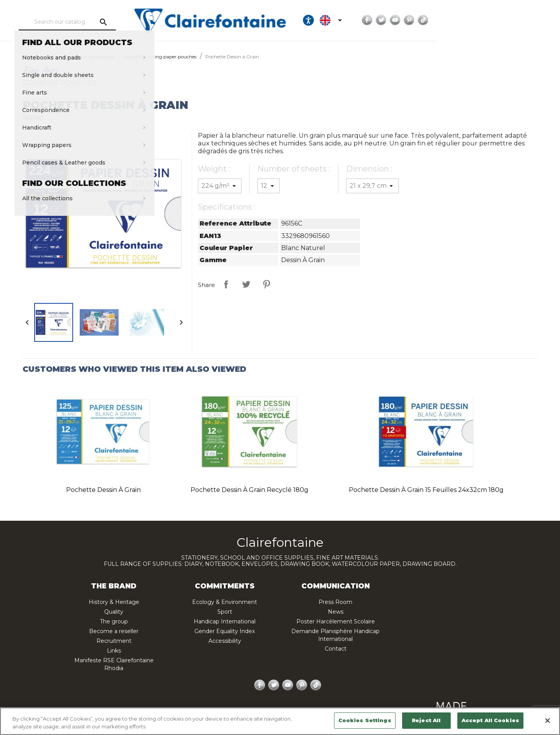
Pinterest (508, 20)
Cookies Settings (365, 720)
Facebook (466, 20)
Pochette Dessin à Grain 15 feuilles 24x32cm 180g (426, 490)
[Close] (548, 721)
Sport (225, 612)
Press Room (335, 602)
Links (114, 651)
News (336, 612)
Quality (114, 612)
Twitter (480, 20)
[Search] (99, 22)
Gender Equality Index (225, 631)
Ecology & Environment (225, 602)
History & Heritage (114, 602)
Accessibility (225, 641)
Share (226, 284)
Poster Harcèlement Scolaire (336, 621)
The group (114, 621)
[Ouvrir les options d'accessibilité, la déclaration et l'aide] (408, 20)
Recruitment (114, 641)
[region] (280, 721)
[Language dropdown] (431, 20)
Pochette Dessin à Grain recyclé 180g (249, 490)
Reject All (426, 720)
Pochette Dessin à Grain (103, 490)
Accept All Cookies (490, 720)
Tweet (246, 284)
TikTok (522, 20)
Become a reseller (114, 631)
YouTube (494, 20)
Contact (336, 649)
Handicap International (225, 621)
